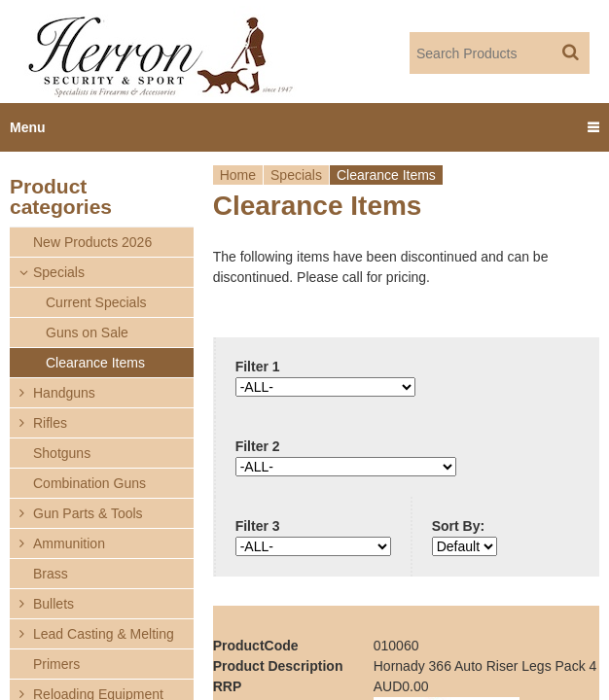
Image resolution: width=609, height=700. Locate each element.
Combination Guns (90, 483)
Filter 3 (258, 526)
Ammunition (69, 543)
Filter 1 (258, 367)
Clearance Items (95, 363)
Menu (28, 127)
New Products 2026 (92, 242)
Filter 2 (258, 446)
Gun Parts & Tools (88, 513)
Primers (56, 664)
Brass (51, 574)
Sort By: (458, 526)
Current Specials (96, 302)
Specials (296, 175)
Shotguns (62, 453)
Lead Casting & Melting (104, 634)
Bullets (54, 604)
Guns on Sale (87, 332)
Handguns (64, 393)
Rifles (50, 423)
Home (238, 175)
